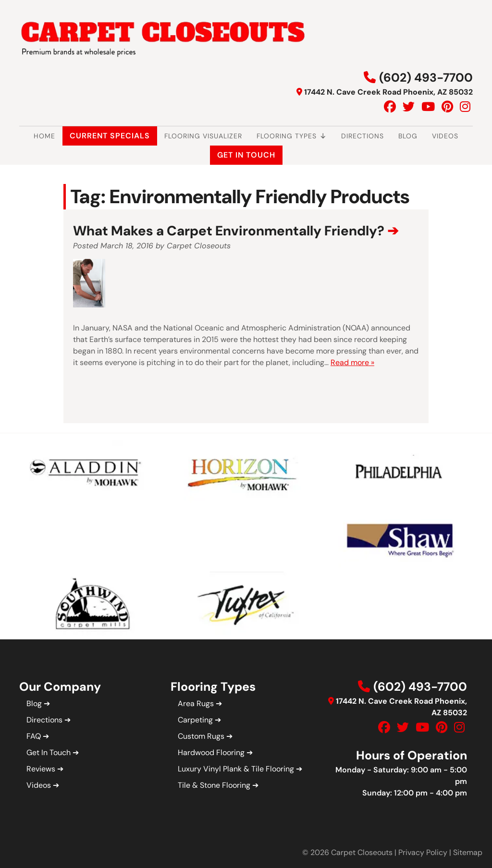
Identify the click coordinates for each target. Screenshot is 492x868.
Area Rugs (196, 703)
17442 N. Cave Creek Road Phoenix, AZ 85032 (388, 92)
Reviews (41, 769)
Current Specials (110, 136)
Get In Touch (246, 155)
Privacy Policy (423, 852)
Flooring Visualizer (203, 136)
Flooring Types (292, 136)
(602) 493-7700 (426, 78)
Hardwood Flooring (211, 752)
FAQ (34, 736)
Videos (445, 136)
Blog (408, 136)
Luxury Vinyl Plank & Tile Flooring (236, 769)
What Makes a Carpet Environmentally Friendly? (229, 231)
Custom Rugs (201, 736)
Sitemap (468, 852)
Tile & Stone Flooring (214, 785)
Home (44, 136)
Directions (363, 136)
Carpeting (195, 720)
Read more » (352, 362)
